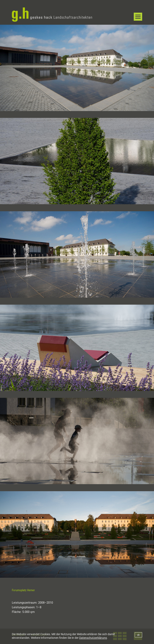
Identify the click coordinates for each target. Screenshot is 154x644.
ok (138, 635)
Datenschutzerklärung (93, 638)
